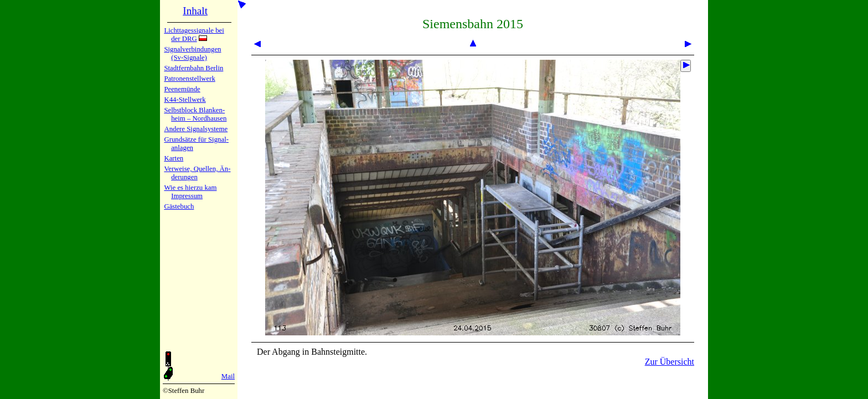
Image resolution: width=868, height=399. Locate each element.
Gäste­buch (179, 206)
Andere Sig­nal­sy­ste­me (196, 129)
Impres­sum (187, 196)
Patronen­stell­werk (189, 79)
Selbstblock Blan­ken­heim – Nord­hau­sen (195, 114)
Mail (228, 376)
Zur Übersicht (670, 362)
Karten (174, 158)
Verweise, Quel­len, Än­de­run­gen (197, 173)
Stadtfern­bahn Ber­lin (193, 68)
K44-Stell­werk (185, 100)
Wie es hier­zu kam (190, 188)
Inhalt (195, 11)
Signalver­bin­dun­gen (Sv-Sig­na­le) (192, 53)
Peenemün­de (182, 89)
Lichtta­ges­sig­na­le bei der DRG (194, 35)
